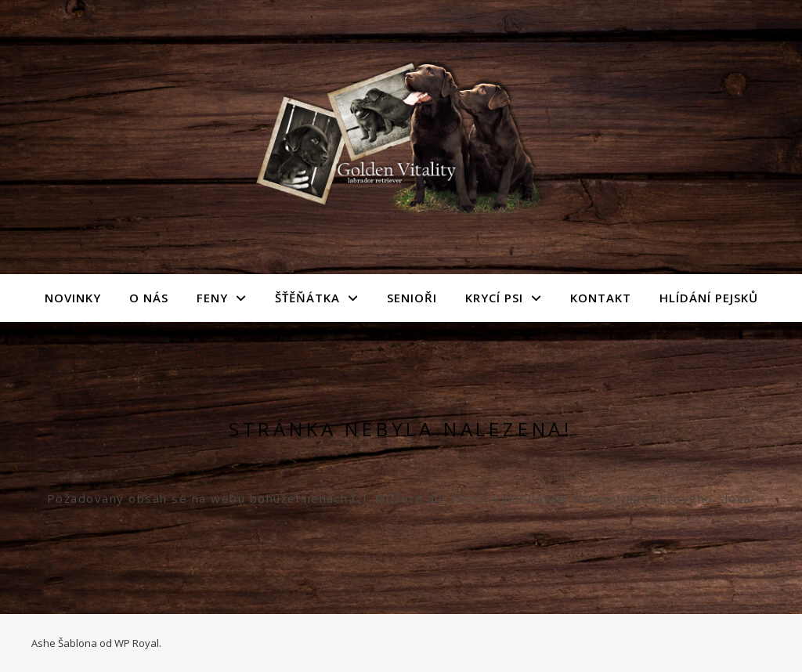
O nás (149, 298)
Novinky (73, 298)
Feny (212, 298)
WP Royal (137, 643)
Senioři (412, 298)
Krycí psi (494, 298)
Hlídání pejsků (709, 298)
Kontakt (601, 298)
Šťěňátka (307, 298)
